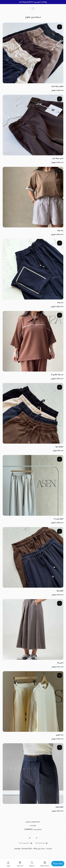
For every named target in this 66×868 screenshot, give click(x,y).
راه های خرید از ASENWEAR (33, 829)
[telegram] (30, 838)
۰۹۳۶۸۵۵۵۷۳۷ (25, 843)
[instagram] (37, 838)
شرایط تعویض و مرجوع (33, 822)
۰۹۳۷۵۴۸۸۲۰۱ (41, 843)
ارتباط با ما (33, 826)
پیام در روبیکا (58, 864)
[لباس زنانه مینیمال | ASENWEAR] (33, 9)
